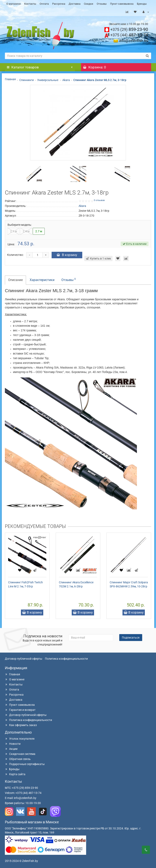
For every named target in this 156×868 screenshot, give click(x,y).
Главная (10, 78)
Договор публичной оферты (24, 658)
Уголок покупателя (20, 738)
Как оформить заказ (21, 724)
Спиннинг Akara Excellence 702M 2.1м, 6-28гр (76, 583)
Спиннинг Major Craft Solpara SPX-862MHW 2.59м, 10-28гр (129, 583)
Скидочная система (20, 753)
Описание (15, 279)
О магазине (14, 4)
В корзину (67, 254)
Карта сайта (15, 773)
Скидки (89, 4)
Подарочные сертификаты (25, 763)
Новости (13, 743)
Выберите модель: (20, 224)
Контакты (30, 4)
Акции (11, 748)
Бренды (142, 4)
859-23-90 (129, 28)
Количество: (15, 254)
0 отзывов (99, 199)
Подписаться (131, 637)
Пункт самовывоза (122, 4)
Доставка (75, 4)
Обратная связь (18, 758)
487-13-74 (129, 34)
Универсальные (48, 79)
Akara (66, 79)
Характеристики (42, 279)
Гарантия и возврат (20, 709)
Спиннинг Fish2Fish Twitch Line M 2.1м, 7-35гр (25, 583)
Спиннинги (27, 79)
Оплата (44, 4)
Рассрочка (59, 4)
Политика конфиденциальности (66, 658)
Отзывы (102, 4)
